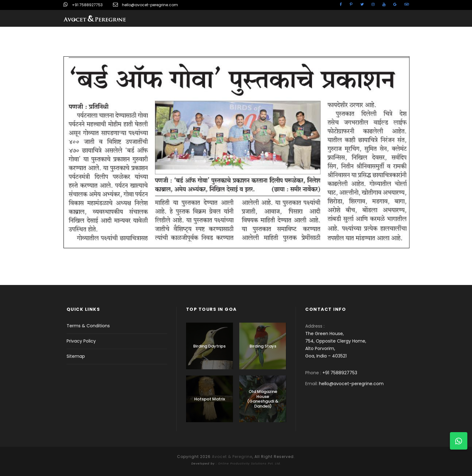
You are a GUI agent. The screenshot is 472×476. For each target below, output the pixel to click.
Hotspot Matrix (210, 399)
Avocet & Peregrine (232, 457)
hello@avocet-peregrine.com (150, 5)
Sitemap (76, 356)
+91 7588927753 (87, 5)
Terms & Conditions (88, 326)
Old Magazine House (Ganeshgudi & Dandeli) (263, 399)
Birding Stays (263, 346)
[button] (459, 441)
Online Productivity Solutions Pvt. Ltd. (250, 464)
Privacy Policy (81, 341)
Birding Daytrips (209, 346)
